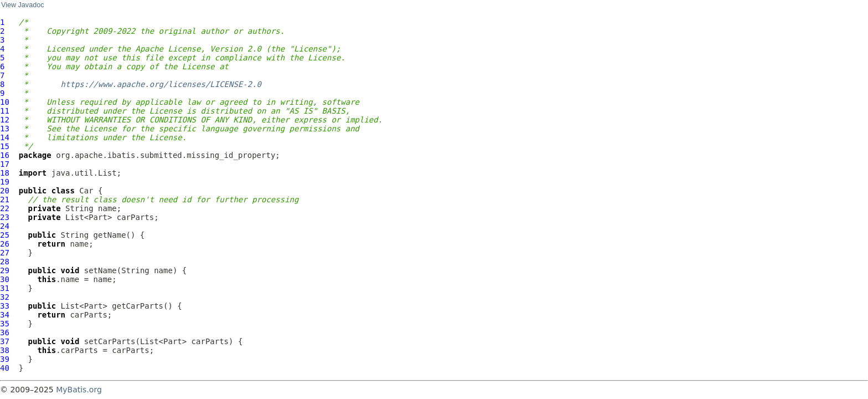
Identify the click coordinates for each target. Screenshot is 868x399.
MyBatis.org (79, 390)
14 (5, 137)
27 (5, 253)
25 (5, 235)
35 (5, 324)
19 (5, 182)
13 (5, 129)
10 (5, 102)
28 (5, 262)
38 (5, 350)
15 (5, 146)
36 (5, 332)
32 (5, 297)
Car (86, 191)
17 (5, 164)
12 (5, 120)
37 (5, 341)
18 (5, 173)
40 (5, 368)
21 (5, 199)
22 (5, 208)
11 (5, 111)
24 (5, 226)
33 (5, 306)
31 (5, 288)
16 (5, 155)
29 (5, 270)
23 (5, 217)
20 (5, 191)
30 (5, 279)
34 (5, 315)
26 (5, 244)
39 (5, 359)
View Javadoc (22, 5)
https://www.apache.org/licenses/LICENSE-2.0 (161, 84)
